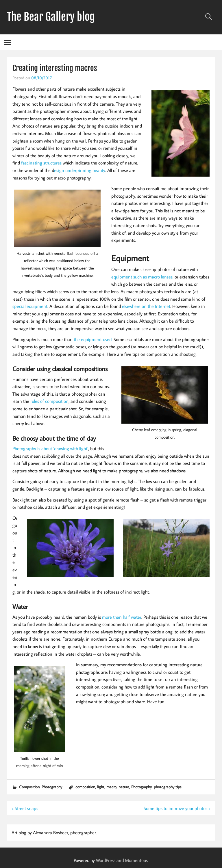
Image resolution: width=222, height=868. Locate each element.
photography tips (168, 787)
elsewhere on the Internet (146, 306)
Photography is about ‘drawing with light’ (50, 448)
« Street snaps (25, 808)
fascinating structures (41, 163)
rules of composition (49, 401)
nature (124, 787)
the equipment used (92, 339)
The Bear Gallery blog (51, 17)
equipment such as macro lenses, (142, 277)
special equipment (30, 306)
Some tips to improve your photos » (177, 808)
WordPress (106, 860)
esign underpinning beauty (80, 170)
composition (85, 787)
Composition (29, 787)
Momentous (136, 860)
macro (111, 787)
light (101, 787)
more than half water (122, 617)
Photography (52, 787)
